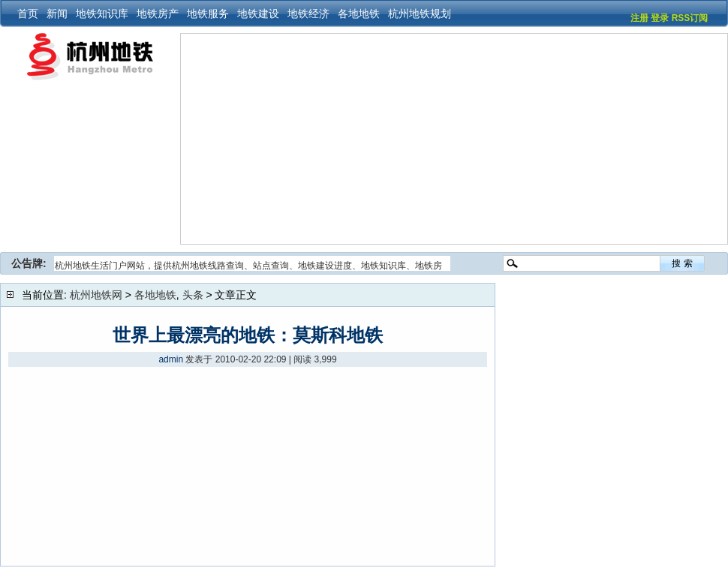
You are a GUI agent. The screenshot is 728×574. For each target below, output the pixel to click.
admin (171, 359)
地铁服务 (208, 14)
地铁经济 (308, 14)
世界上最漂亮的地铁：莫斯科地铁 (248, 335)
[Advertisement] (400, 139)
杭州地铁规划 (420, 14)
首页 (28, 14)
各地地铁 (359, 14)
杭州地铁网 (96, 295)
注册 (639, 18)
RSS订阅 (690, 18)
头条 (193, 295)
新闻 (57, 14)
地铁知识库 (102, 14)
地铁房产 (158, 14)
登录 (660, 18)
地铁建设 (258, 14)
